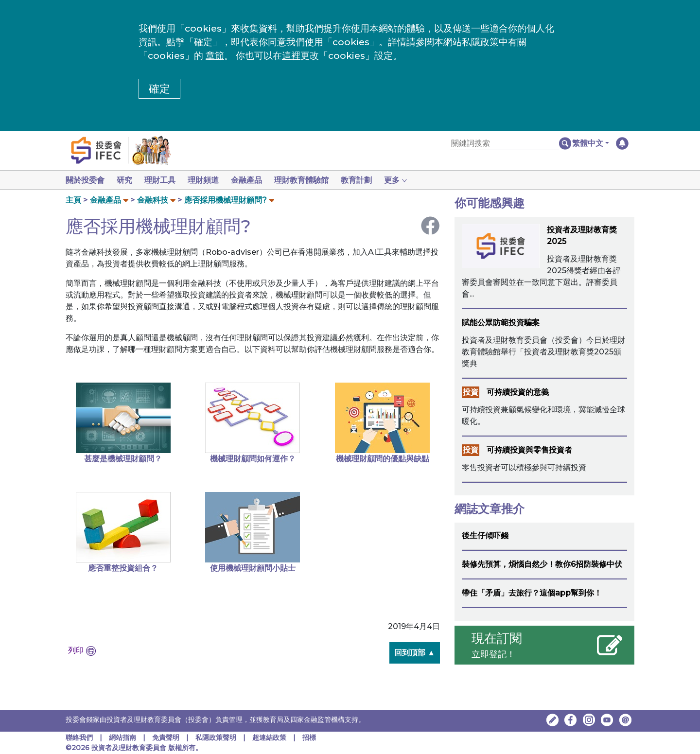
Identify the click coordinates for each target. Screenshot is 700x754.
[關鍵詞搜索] (505, 144)
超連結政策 (269, 737)
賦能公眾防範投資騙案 (501, 323)
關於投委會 (85, 180)
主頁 (73, 200)
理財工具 (164, 180)
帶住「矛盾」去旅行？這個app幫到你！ (532, 593)
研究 (126, 180)
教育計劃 (368, 180)
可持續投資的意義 (518, 392)
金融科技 (153, 200)
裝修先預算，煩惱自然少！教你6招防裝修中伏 (542, 564)
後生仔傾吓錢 (485, 535)
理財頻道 (209, 180)
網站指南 (122, 737)
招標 (309, 737)
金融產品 (254, 180)
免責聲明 (167, 737)
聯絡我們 (79, 737)
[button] (591, 143)
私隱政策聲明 (217, 737)
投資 (471, 392)
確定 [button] (159, 89)
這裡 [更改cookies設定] (291, 56)
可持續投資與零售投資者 (529, 450)
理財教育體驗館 (311, 180)
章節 (215, 56)
